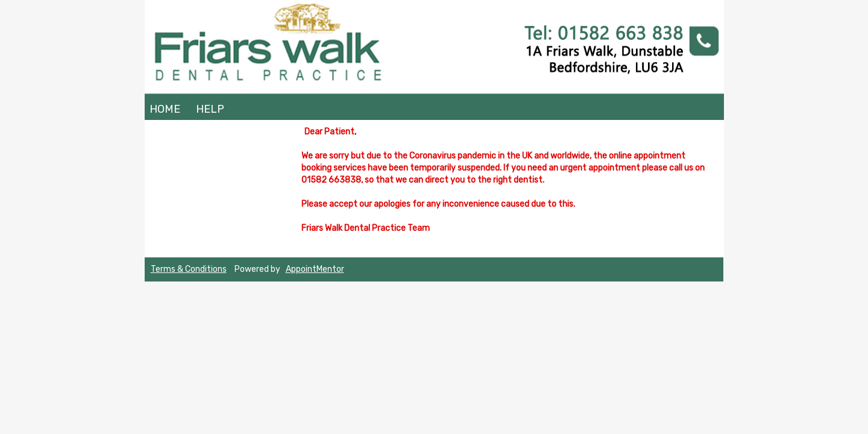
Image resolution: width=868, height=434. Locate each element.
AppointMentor (315, 269)
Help (210, 109)
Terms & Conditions (189, 269)
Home (165, 109)
